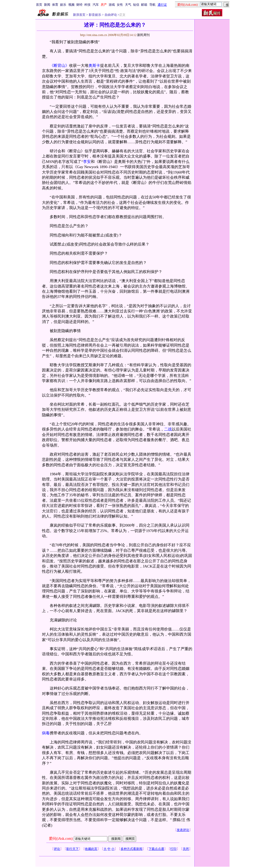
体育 (55, 5)
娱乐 (63, 5)
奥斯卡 (94, 66)
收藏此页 (91, 849)
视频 (71, 5)
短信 (136, 5)
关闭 (186, 849)
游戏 (112, 5)
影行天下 (72, 849)
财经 (79, 5)
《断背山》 (59, 66)
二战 (168, 429)
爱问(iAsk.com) (61, 839)
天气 (128, 5)
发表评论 (183, 830)
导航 (152, 5)
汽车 (96, 5)
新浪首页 (79, 15)
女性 (120, 5)
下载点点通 (156, 849)
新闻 (47, 5)
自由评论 (110, 15)
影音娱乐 (95, 15)
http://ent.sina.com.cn (94, 35)
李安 (87, 162)
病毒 (46, 733)
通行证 (162, 5)
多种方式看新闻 (131, 849)
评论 (57, 849)
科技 (87, 5)
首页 (39, 5)
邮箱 (144, 5)
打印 (173, 849)
